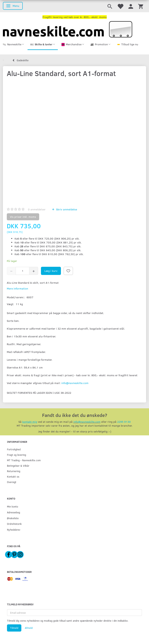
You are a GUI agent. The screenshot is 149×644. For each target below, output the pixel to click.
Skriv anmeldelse (66, 209)
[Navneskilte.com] (68, 29)
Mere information (17, 288)
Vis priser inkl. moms (23, 217)
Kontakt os (13, 476)
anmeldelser (37, 209)
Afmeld (29, 628)
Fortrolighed (14, 449)
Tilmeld (14, 628)
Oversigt (12, 482)
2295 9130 (124, 422)
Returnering (14, 471)
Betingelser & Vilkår (18, 466)
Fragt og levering (16, 455)
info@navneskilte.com (75, 383)
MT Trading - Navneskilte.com (24, 460)
